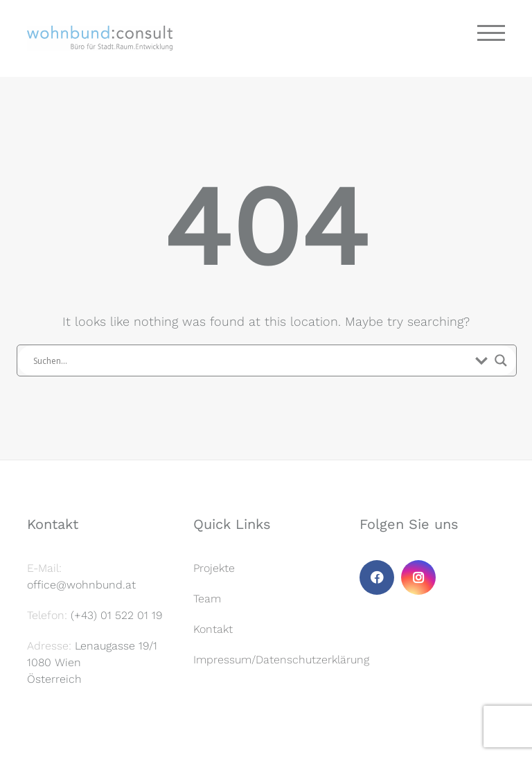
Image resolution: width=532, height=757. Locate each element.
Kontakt (213, 629)
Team (207, 599)
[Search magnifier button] (501, 360)
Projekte (214, 568)
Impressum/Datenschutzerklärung (281, 660)
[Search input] (251, 360)
